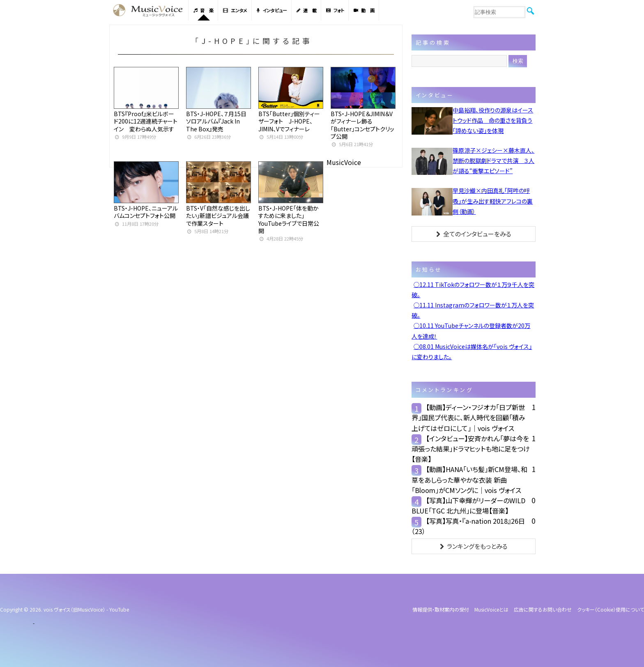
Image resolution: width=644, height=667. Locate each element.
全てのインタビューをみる (474, 234)
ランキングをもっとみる (474, 546)
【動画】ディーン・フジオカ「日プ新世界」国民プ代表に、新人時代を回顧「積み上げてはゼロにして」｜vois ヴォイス (468, 417)
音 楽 (204, 10)
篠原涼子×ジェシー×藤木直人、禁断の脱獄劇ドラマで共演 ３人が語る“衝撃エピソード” (493, 160)
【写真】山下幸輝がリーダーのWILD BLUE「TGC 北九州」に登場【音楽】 (468, 505)
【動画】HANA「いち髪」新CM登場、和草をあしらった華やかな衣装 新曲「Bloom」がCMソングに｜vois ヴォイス (469, 479)
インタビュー (272, 10)
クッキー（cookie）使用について (611, 609)
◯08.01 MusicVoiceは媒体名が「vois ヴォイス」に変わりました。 (472, 352)
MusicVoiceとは (491, 609)
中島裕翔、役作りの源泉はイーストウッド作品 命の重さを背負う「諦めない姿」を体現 (493, 120)
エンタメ (235, 10)
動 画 (364, 10)
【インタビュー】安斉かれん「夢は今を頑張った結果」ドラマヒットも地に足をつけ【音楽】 (471, 449)
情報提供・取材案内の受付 (441, 609)
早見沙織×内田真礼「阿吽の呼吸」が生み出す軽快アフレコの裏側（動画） (493, 201)
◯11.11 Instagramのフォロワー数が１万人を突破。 (473, 310)
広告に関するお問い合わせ (543, 609)
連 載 (307, 10)
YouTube (119, 609)
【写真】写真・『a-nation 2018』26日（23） (468, 526)
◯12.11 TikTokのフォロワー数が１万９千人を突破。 (473, 290)
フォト (335, 10)
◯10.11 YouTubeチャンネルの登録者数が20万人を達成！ (471, 331)
